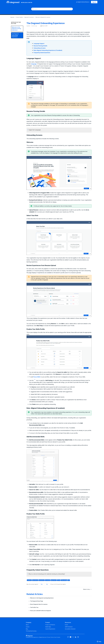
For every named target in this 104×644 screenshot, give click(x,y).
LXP (69, 580)
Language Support (39, 43)
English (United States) (83, 2)
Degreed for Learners (29, 17)
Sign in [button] (94, 2)
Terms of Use (53, 637)
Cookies (59, 637)
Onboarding (64, 580)
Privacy (49, 637)
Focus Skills (37, 377)
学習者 (59, 580)
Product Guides (19, 17)
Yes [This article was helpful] (42, 584)
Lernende (48, 580)
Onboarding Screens (40, 48)
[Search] (52, 9)
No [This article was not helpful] (47, 584)
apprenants (54, 580)
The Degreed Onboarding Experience (15, 35)
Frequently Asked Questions (42, 53)
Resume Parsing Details (40, 46)
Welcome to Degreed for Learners (43, 17)
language (34, 64)
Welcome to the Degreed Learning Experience (16, 29)
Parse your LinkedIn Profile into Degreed (40, 611)
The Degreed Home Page (37, 601)
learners (29, 580)
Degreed (12, 17)
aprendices (42, 580)
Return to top (87, 589)
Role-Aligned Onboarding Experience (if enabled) (48, 50)
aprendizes (35, 580)
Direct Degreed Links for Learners (39, 604)
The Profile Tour (34, 607)
